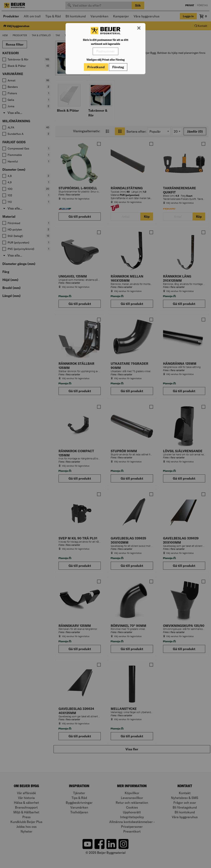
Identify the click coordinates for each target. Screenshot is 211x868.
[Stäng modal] (139, 28)
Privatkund (96, 67)
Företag (118, 67)
